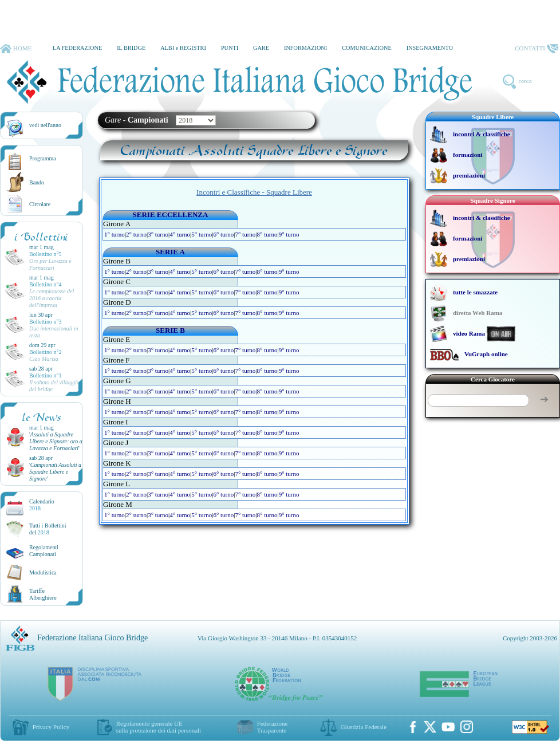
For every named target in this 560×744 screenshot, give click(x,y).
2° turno (136, 234)
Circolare (40, 204)
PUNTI (230, 48)
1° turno (115, 234)
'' (56, 441)
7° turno (245, 234)
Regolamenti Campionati (44, 551)
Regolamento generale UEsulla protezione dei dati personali (159, 727)
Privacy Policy (51, 727)
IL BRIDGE (131, 48)
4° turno (180, 234)
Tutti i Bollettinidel (48, 529)
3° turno (158, 234)
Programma (43, 158)
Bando (37, 182)
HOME (16, 49)
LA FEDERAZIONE (77, 48)
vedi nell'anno (45, 125)
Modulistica (43, 572)
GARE (261, 48)
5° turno (202, 234)
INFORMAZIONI (305, 48)
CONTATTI (537, 49)
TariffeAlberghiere (43, 594)
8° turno (267, 234)
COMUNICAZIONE (367, 48)
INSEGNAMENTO (430, 48)
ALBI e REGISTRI (183, 48)
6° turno (223, 234)
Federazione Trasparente (273, 727)
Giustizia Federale (364, 727)
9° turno (289, 234)
